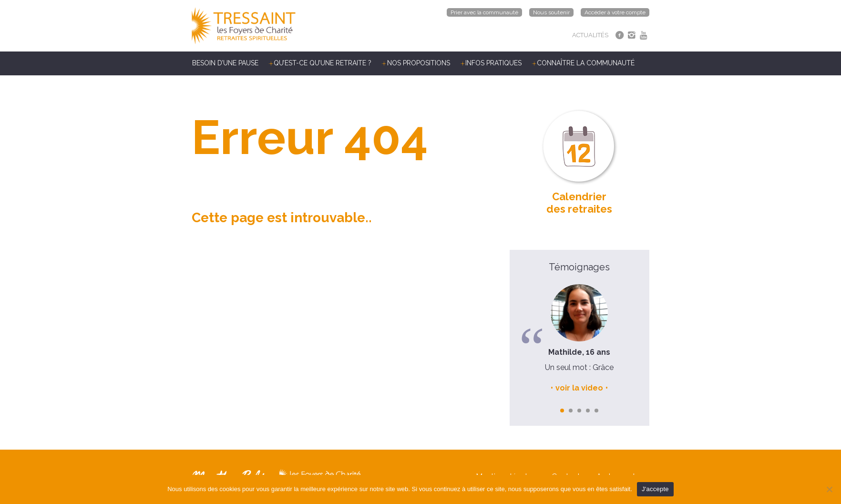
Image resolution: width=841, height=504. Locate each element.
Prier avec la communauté (484, 12)
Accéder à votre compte (615, 12)
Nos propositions (419, 63)
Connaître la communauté (586, 63)
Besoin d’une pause (225, 63)
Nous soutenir (551, 12)
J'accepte (655, 489)
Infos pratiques (493, 63)
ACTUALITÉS (590, 35)
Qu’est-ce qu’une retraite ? (323, 63)
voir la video (579, 388)
